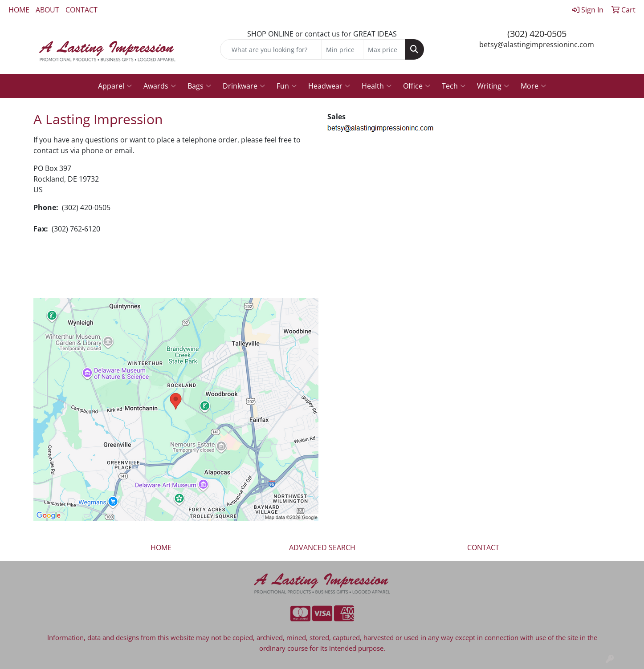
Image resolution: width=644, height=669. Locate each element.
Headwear (329, 86)
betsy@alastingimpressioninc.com (537, 45)
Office (417, 86)
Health (377, 86)
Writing (493, 86)
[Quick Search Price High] (384, 49)
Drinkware (244, 86)
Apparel (115, 86)
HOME (19, 10)
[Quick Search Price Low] (342, 49)
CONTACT (82, 10)
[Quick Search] (271, 49)
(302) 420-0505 (537, 34)
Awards (160, 86)
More (533, 86)
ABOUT (47, 10)
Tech (454, 86)
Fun (287, 86)
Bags (199, 86)
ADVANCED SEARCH (322, 547)
